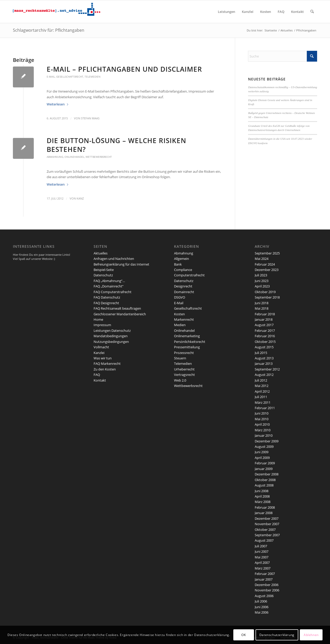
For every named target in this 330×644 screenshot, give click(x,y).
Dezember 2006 (267, 585)
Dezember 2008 (267, 474)
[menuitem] (226, 12)
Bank (178, 264)
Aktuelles (101, 253)
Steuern (180, 358)
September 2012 (267, 369)
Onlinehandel (74, 157)
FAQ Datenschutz (107, 297)
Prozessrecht (184, 353)
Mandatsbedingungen (111, 336)
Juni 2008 (262, 491)
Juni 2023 (262, 281)
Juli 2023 (261, 275)
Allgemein (181, 259)
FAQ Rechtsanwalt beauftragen (117, 308)
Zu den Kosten (105, 369)
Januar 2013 (264, 364)
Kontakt (100, 380)
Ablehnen (311, 635)
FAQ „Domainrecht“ (109, 286)
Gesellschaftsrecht (70, 77)
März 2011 (263, 402)
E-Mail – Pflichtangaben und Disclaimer (124, 69)
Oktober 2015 (265, 342)
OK (244, 635)
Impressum (102, 325)
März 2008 (263, 502)
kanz (80, 199)
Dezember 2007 (267, 518)
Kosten (179, 314)
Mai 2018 (262, 308)
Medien (180, 325)
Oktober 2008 (265, 480)
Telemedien (93, 77)
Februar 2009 (265, 463)
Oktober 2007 (265, 530)
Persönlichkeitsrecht (190, 342)
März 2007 (263, 568)
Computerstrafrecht (189, 275)
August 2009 (264, 447)
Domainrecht (184, 292)
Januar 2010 (264, 435)
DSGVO (180, 297)
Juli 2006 (261, 601)
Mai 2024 (262, 259)
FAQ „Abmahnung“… (109, 281)
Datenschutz (103, 275)
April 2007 (262, 563)
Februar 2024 (265, 264)
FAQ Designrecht (106, 303)
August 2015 (264, 347)
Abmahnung (55, 157)
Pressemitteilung (187, 347)
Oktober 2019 (265, 292)
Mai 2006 (262, 612)
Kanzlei (99, 353)
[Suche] (312, 12)
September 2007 (267, 535)
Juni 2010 (262, 413)
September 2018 (267, 297)
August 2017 (264, 325)
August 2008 (264, 485)
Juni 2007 (262, 551)
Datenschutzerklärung (277, 635)
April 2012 (262, 391)
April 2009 (262, 458)
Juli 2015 (261, 353)
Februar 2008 (265, 507)
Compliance (183, 270)
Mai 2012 (262, 386)
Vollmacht (101, 347)
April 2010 (262, 424)
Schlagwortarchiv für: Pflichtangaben (49, 30)
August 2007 (264, 540)
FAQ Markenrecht (107, 364)
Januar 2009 (264, 469)
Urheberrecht (184, 369)
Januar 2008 (264, 513)
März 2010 (263, 430)
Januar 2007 (264, 579)
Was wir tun (103, 358)
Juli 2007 (261, 546)
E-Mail (51, 77)
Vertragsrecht (184, 375)
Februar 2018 (265, 314)
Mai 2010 (262, 419)
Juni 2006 (262, 607)
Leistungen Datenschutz (112, 331)
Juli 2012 (261, 380)
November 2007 (267, 524)
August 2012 (264, 375)
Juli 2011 (261, 397)
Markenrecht (184, 319)
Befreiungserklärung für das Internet (121, 264)
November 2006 (267, 590)
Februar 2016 (265, 336)
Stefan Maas (90, 118)
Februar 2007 (265, 574)
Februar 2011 (265, 408)
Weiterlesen (58, 104)
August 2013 (264, 358)
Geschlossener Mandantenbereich (120, 314)
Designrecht (183, 286)
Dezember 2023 (267, 270)
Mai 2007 (262, 557)
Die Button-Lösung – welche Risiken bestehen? (116, 145)
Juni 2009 (262, 452)
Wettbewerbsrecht (99, 157)
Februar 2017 (265, 331)
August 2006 (264, 596)
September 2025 (267, 253)
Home (98, 319)
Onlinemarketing (187, 336)
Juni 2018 (262, 303)
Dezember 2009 (267, 441)
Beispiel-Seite (104, 270)
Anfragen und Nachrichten (114, 259)
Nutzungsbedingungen (111, 342)
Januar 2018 (264, 319)
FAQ (97, 375)
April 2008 (262, 496)
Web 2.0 (180, 380)
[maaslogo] (57, 12)
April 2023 (262, 286)
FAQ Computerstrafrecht (113, 292)
